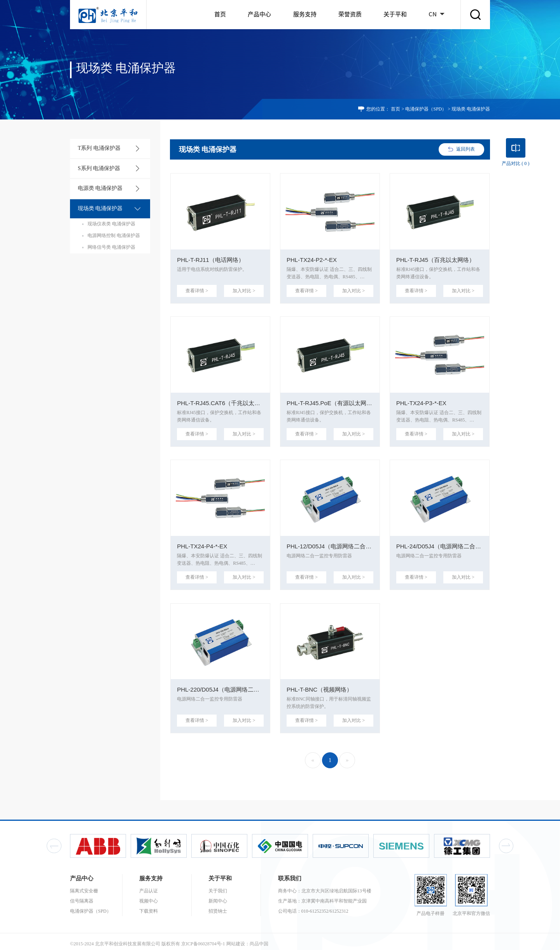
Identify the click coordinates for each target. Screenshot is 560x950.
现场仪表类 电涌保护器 (111, 223)
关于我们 (218, 886)
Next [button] (506, 841)
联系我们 (290, 873)
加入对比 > (245, 290)
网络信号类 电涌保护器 (111, 246)
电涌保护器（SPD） (426, 109)
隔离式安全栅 (84, 886)
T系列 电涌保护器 (97, 148)
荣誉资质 (350, 14)
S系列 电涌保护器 (97, 168)
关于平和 (395, 14)
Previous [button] (54, 841)
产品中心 (259, 14)
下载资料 (149, 906)
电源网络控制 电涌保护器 (114, 234)
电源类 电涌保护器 (98, 188)
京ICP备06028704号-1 (203, 939)
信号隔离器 (82, 896)
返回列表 (465, 149)
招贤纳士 (218, 906)
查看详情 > (196, 290)
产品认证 (149, 886)
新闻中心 (218, 896)
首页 (220, 14)
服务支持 (305, 14)
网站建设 (236, 939)
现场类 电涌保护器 (98, 208)
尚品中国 (259, 939)
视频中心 (149, 896)
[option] (98, 841)
